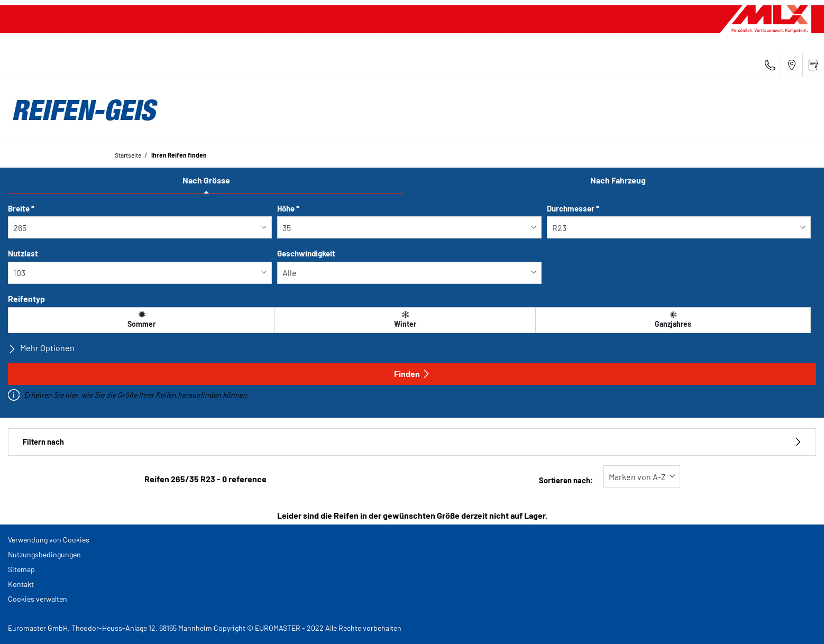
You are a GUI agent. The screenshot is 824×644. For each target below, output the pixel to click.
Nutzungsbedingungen (44, 554)
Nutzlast (23, 253)
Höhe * (288, 208)
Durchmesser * (573, 208)
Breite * (21, 208)
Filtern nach (412, 442)
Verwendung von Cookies (49, 540)
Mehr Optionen (41, 348)
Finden (412, 374)
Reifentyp (26, 298)
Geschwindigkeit (306, 253)
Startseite (128, 155)
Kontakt (21, 584)
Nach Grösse (206, 180)
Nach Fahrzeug (618, 180)
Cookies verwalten (38, 599)
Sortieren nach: (566, 480)
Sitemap (21, 569)
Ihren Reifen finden (178, 155)
